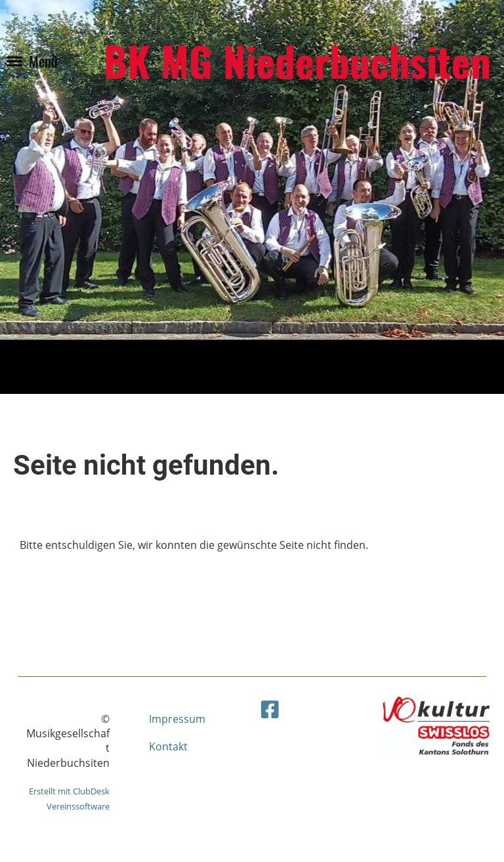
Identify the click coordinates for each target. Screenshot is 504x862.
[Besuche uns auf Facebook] (278, 707)
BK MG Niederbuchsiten (297, 61)
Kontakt (168, 746)
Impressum (177, 719)
